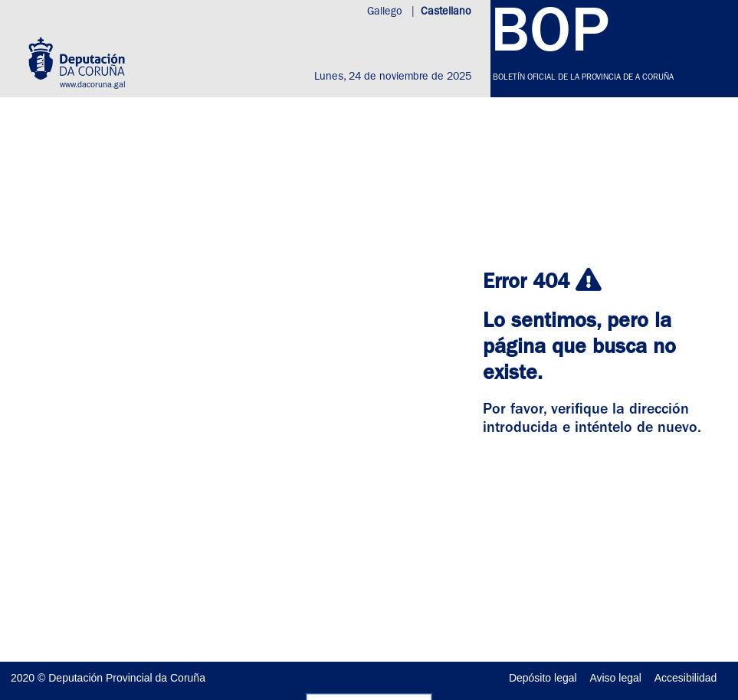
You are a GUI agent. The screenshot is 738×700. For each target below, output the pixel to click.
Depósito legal (543, 678)
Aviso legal (615, 678)
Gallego (386, 12)
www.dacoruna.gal (93, 85)
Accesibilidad (686, 678)
